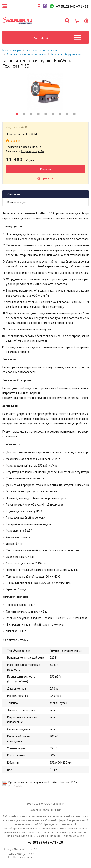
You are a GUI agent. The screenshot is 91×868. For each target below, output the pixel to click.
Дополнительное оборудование (27, 54)
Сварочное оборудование (42, 50)
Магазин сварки (12, 50)
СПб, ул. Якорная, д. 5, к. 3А (20, 849)
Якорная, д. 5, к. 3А (32, 151)
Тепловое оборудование (66, 54)
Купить (45, 169)
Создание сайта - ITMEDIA (45, 810)
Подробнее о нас (73, 836)
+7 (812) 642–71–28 (45, 842)
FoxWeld (31, 134)
